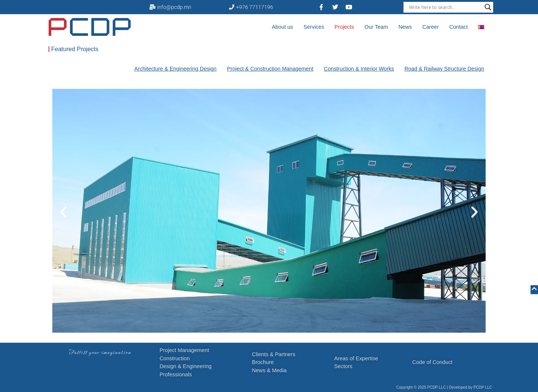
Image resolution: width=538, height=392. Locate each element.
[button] (64, 212)
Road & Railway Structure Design (444, 69)
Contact (458, 27)
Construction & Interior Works (359, 69)
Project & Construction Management (270, 69)
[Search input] (445, 7)
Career (430, 27)
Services (314, 27)
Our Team (376, 27)
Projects (344, 27)
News (405, 27)
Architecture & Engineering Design (176, 69)
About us (283, 27)
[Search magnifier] (488, 7)
